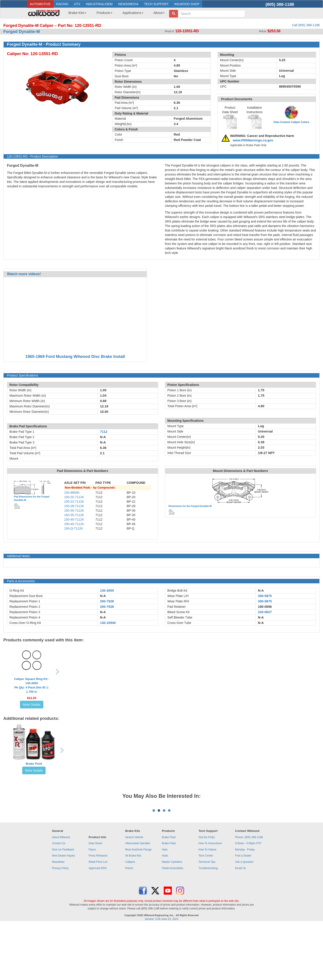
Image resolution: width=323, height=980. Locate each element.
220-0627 (265, 612)
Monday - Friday (245, 905)
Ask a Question (244, 917)
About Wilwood (61, 893)
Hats (165, 905)
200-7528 (107, 601)
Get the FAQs (207, 893)
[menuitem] (76, 14)
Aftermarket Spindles (138, 899)
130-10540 (108, 623)
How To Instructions (210, 899)
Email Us (240, 924)
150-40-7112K (74, 519)
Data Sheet (95, 899)
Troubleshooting (208, 924)
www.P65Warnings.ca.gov (253, 140)
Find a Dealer (243, 911)
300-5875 (265, 596)
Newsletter (58, 917)
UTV (77, 4)
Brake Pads (169, 899)
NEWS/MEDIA (128, 4)
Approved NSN (98, 924)
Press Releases (98, 911)
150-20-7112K (74, 497)
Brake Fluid (34, 764)
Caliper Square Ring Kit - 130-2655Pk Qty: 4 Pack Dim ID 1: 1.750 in (32, 685)
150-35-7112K (74, 515)
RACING (62, 4)
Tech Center (206, 911)
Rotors (129, 924)
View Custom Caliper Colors (291, 122)
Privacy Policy (60, 924)
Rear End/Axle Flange (138, 905)
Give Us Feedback (63, 905)
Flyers (92, 905)
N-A (103, 596)
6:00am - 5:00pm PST (248, 899)
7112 (104, 432)
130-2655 (107, 591)
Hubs (165, 911)
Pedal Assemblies (173, 924)
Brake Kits (77, 13)
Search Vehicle (134, 893)
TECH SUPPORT (156, 4)
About (159, 13)
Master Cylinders (172, 917)
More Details (32, 705)
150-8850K (72, 493)
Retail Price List (98, 917)
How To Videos (207, 905)
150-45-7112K (74, 524)
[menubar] (115, 14)
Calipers (130, 917)
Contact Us (59, 899)
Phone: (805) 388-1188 (249, 893)
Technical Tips (207, 917)
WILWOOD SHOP (187, 4)
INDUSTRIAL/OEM (99, 4)
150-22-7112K (74, 502)
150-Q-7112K (74, 528)
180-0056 (265, 607)
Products (104, 13)
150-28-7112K (74, 506)
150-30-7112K (74, 511)
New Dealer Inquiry (63, 911)
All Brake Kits (133, 911)
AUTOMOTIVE (40, 4)
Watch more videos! (24, 274)
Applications (133, 13)
